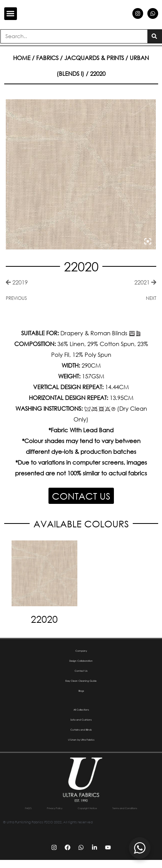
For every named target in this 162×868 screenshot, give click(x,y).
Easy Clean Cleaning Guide (75, 681)
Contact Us (81, 671)
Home (22, 58)
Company (81, 651)
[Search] (154, 36)
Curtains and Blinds (81, 730)
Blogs (81, 691)
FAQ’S (34, 808)
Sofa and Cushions (81, 720)
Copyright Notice (117, 808)
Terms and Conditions (81, 816)
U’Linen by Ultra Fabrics (81, 740)
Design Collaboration (81, 661)
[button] (11, 14)
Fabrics (47, 58)
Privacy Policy (70, 808)
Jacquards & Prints (94, 58)
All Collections (81, 710)
